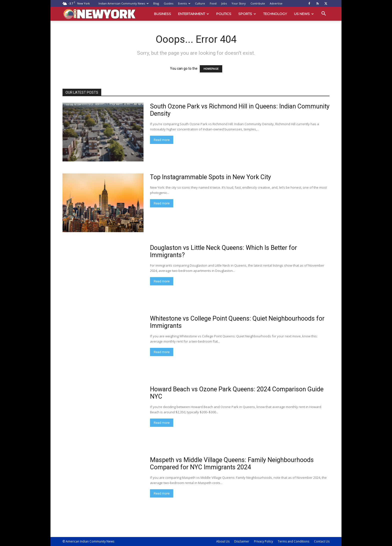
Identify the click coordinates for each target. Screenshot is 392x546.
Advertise (276, 3)
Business (162, 14)
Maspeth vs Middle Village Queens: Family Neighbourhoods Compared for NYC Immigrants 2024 (232, 464)
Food (213, 3)
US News (304, 14)
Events (184, 3)
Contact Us (322, 541)
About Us (223, 541)
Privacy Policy (263, 541)
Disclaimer (242, 541)
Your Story (239, 3)
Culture (200, 3)
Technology (275, 14)
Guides (168, 3)
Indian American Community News (123, 3)
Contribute (258, 3)
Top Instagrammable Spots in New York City (210, 177)
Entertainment (193, 14)
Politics (224, 14)
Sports (247, 14)
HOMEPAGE (211, 69)
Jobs (224, 3)
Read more (162, 140)
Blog (156, 3)
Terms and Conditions (293, 541)
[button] (323, 14)
